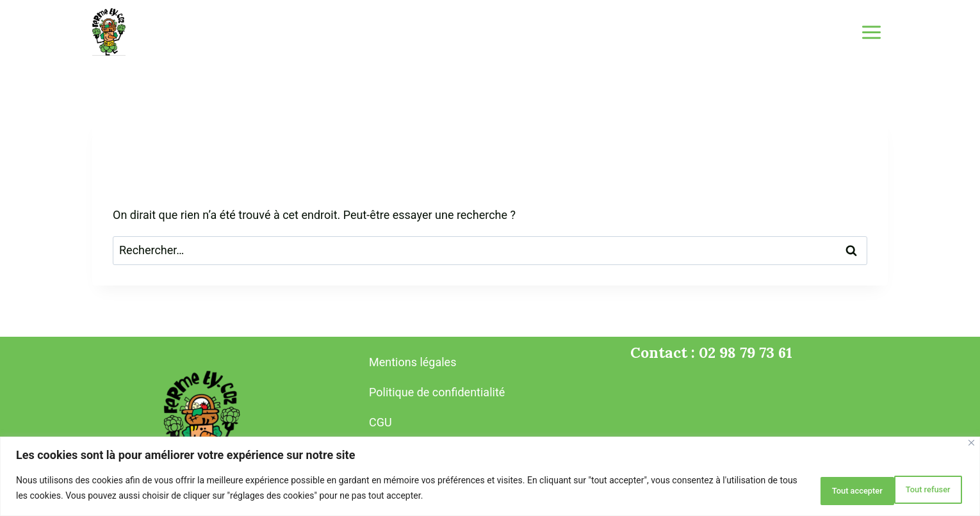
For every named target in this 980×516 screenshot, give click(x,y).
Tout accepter (918, 490)
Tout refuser (824, 490)
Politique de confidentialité (437, 392)
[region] (490, 478)
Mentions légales (412, 362)
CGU (380, 422)
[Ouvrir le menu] (871, 32)
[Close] (971, 446)
